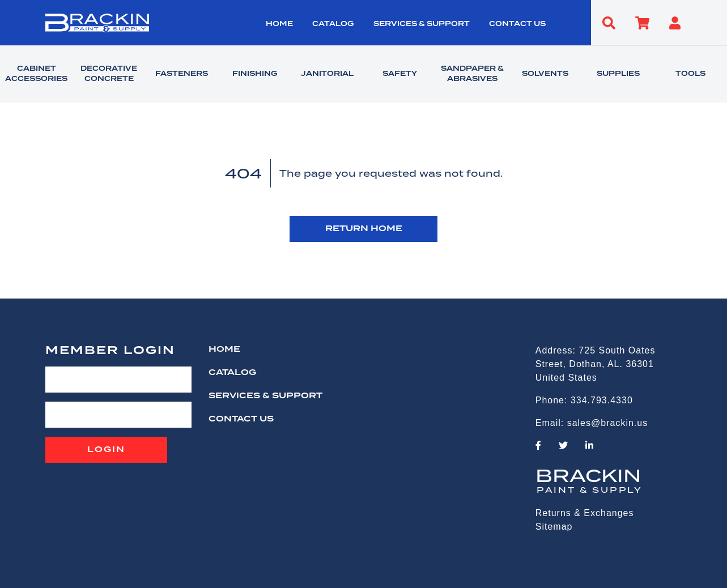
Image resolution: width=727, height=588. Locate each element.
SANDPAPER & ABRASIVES (472, 74)
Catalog (333, 24)
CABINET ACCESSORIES (36, 74)
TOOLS (690, 74)
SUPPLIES (618, 74)
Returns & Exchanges (585, 513)
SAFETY (400, 74)
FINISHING (255, 74)
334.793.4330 (602, 400)
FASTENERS (182, 74)
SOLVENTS (545, 74)
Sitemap (554, 527)
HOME (279, 24)
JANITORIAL (327, 74)
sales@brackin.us (608, 423)
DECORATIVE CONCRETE (109, 74)
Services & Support (422, 24)
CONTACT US (517, 24)
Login (106, 450)
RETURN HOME (364, 229)
